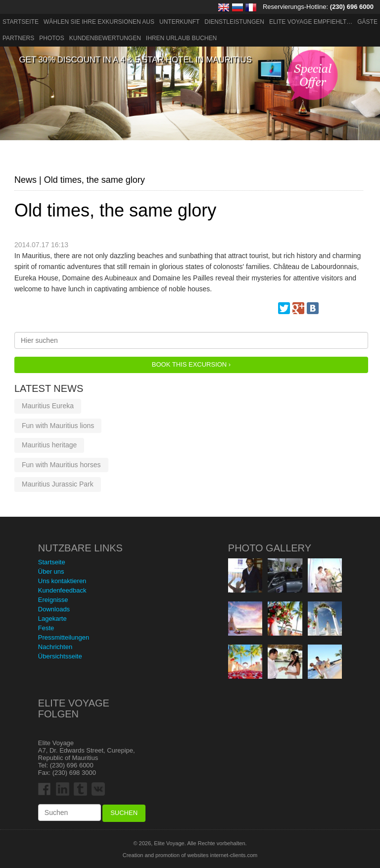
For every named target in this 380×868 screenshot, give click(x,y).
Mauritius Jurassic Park (58, 484)
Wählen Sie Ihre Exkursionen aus (99, 22)
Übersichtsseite (60, 656)
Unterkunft (179, 22)
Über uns (51, 571)
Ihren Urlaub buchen (181, 38)
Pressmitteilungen (64, 637)
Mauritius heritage (49, 445)
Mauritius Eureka (48, 406)
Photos (51, 38)
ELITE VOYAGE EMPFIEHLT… (311, 22)
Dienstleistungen (234, 22)
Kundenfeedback (62, 590)
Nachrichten (55, 647)
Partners (18, 38)
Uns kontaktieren (62, 581)
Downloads (54, 609)
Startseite (21, 22)
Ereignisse (53, 600)
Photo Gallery (270, 548)
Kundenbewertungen (105, 38)
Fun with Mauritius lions (58, 426)
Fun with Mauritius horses (61, 465)
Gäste (367, 22)
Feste (46, 628)
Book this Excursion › (191, 364)
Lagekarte (52, 619)
